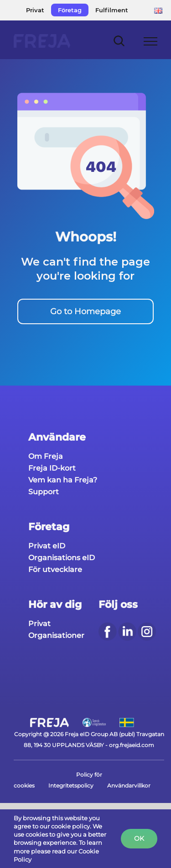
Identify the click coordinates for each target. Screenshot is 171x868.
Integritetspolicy (71, 785)
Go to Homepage (85, 311)
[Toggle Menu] (151, 41)
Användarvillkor (129, 785)
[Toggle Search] (119, 41)
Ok (139, 838)
